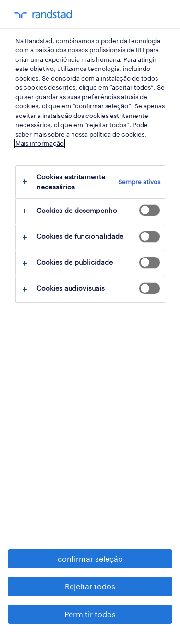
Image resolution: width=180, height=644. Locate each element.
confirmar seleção (90, 558)
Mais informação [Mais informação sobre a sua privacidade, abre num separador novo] (40, 143)
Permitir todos (90, 614)
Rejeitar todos (90, 586)
